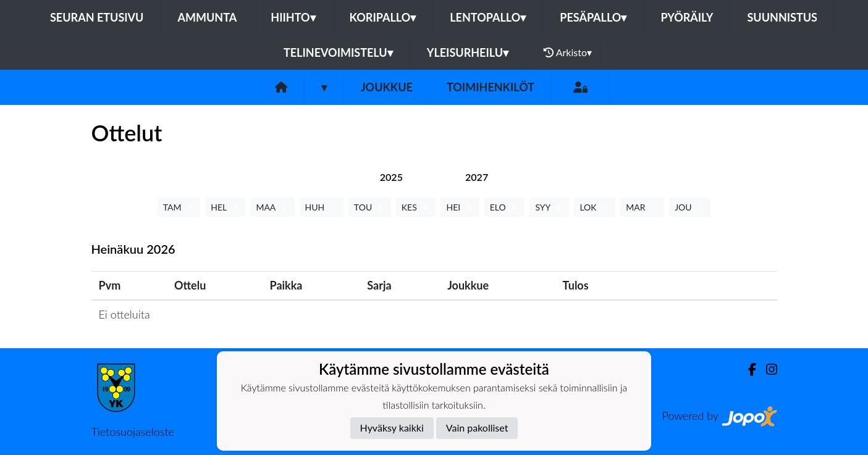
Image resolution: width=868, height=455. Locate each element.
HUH (322, 207)
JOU (690, 207)
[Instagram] (767, 369)
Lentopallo (488, 17)
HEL (225, 207)
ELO (505, 207)
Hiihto (293, 17)
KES (416, 207)
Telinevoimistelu (338, 52)
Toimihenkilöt (491, 87)
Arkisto (568, 52)
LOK (595, 207)
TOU (370, 207)
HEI (460, 207)
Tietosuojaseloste (133, 432)
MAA (272, 207)
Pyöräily (687, 17)
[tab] (391, 177)
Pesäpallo (593, 17)
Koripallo (383, 17)
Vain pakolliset (477, 428)
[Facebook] (747, 369)
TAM (179, 207)
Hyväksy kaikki (392, 428)
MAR (642, 207)
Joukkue (387, 87)
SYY (549, 207)
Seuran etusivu (97, 17)
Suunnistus (782, 17)
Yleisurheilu (468, 52)
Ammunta (207, 17)
